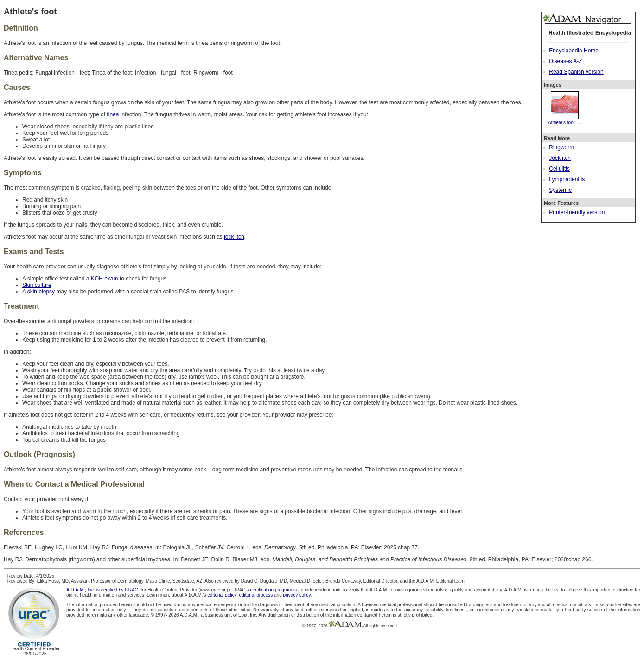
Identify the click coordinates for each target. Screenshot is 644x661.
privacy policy (297, 595)
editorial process (256, 595)
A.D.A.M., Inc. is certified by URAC (102, 590)
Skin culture (37, 285)
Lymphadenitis (567, 179)
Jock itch (560, 158)
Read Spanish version (576, 72)
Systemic (560, 190)
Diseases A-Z (565, 61)
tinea (113, 114)
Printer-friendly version (577, 212)
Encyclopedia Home (574, 51)
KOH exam (105, 279)
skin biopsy (41, 292)
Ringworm (561, 147)
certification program (271, 590)
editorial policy (222, 595)
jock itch (234, 237)
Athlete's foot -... (565, 120)
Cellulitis (559, 169)
